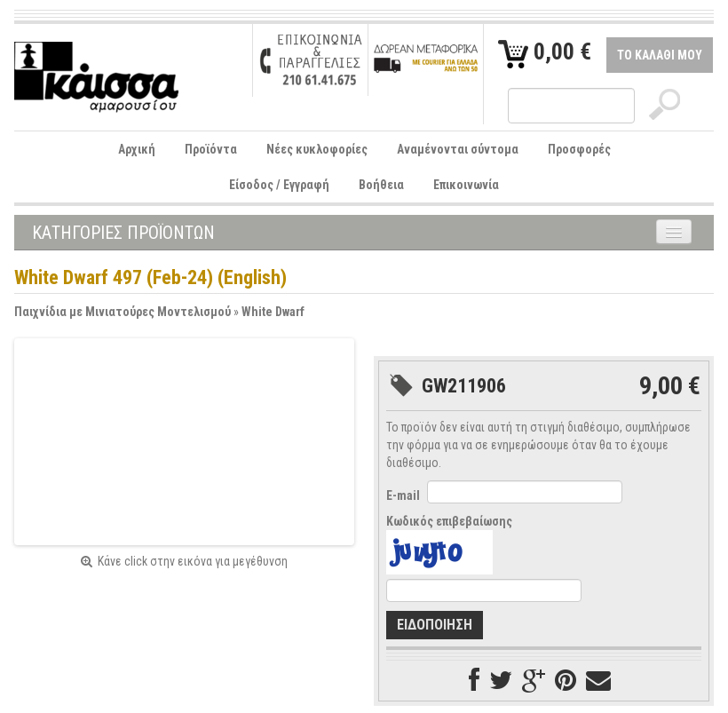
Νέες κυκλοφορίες (317, 149)
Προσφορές (579, 149)
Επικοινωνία (466, 185)
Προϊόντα (211, 149)
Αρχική (137, 149)
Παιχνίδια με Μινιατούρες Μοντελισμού (123, 312)
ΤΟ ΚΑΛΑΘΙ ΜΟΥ (660, 55)
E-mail (403, 495)
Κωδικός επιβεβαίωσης (449, 521)
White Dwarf (273, 312)
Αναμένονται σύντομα (458, 149)
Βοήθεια (381, 185)
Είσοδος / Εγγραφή (279, 185)
